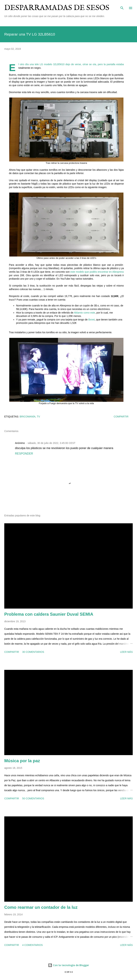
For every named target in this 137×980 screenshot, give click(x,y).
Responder (24, 454)
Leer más (126, 652)
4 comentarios (33, 945)
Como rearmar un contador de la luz (41, 907)
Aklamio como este (85, 313)
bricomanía (28, 417)
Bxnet (92, 320)
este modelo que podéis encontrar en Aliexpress (97, 272)
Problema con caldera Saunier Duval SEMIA (49, 614)
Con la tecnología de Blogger (68, 965)
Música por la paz (22, 761)
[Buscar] (122, 6)
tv (39, 417)
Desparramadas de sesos (57, 8)
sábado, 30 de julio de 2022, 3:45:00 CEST (52, 443)
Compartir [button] (121, 417)
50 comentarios (33, 798)
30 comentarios (33, 652)
